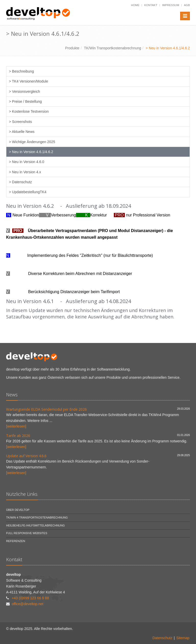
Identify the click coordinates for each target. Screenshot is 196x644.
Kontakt (151, 5)
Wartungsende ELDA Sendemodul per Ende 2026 (46, 409)
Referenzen (16, 541)
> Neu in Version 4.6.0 (27, 162)
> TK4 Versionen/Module (28, 81)
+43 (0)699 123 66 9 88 (30, 598)
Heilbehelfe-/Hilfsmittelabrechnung (35, 525)
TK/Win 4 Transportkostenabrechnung (37, 517)
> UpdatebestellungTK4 (28, 192)
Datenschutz (162, 638)
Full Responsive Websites (27, 533)
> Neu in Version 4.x (25, 172)
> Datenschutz (20, 182)
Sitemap (183, 638)
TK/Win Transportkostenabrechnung (113, 48)
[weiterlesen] (16, 426)
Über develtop (18, 510)
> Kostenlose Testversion (29, 111)
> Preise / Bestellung (25, 101)
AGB (187, 5)
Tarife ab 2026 (18, 436)
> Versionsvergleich (24, 91)
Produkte (72, 48)
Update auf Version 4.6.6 (26, 456)
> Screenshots (20, 122)
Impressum (171, 5)
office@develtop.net (28, 604)
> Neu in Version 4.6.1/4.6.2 (31, 152)
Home (135, 5)
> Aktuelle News (22, 132)
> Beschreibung (21, 71)
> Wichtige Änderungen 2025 (32, 142)
